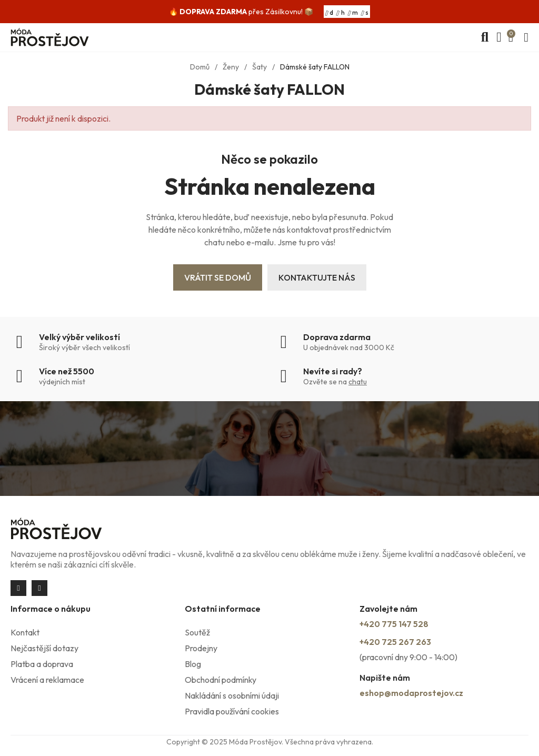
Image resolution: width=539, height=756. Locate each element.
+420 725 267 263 (395, 642)
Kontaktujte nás (317, 277)
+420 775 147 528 (394, 624)
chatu (358, 382)
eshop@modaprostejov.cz (411, 693)
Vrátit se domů (218, 277)
